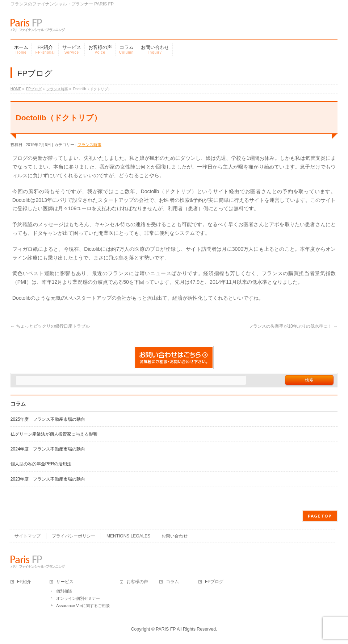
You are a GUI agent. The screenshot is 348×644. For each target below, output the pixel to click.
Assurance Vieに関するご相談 (83, 606)
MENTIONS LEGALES (128, 536)
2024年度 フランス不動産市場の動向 (48, 449)
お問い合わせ (175, 536)
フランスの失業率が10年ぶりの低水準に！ (293, 326)
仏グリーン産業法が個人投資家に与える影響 (54, 434)
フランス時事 (89, 145)
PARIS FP (166, 629)
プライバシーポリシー (74, 536)
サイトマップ (28, 536)
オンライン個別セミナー (78, 598)
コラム (172, 582)
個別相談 (64, 591)
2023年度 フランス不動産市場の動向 (48, 479)
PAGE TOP (320, 516)
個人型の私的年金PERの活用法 (41, 464)
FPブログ (214, 582)
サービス (65, 582)
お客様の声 (137, 582)
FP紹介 (24, 582)
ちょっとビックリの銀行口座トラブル (50, 326)
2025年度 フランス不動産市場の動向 (48, 419)
